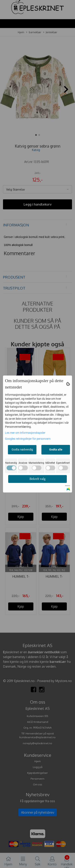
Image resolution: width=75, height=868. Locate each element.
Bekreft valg (38, 479)
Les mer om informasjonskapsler (25, 433)
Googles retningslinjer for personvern (28, 439)
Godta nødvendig (22, 449)
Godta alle (56, 449)
